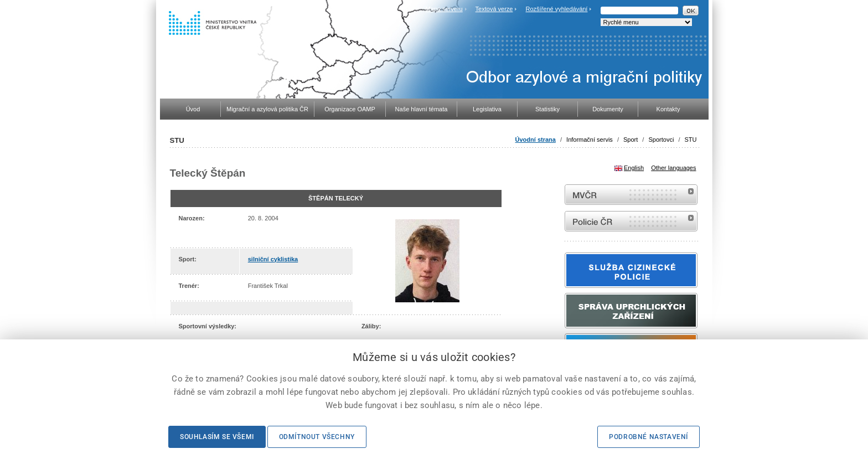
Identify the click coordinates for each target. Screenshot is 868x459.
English (634, 168)
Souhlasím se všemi (217, 437)
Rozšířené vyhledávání (557, 9)
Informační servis (590, 140)
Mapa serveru (444, 9)
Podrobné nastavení (649, 437)
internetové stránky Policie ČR (631, 221)
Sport (631, 140)
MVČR (631, 195)
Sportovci (661, 140)
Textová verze (494, 9)
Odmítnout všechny (317, 437)
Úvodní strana (536, 140)
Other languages (673, 168)
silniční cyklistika (273, 259)
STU (691, 140)
